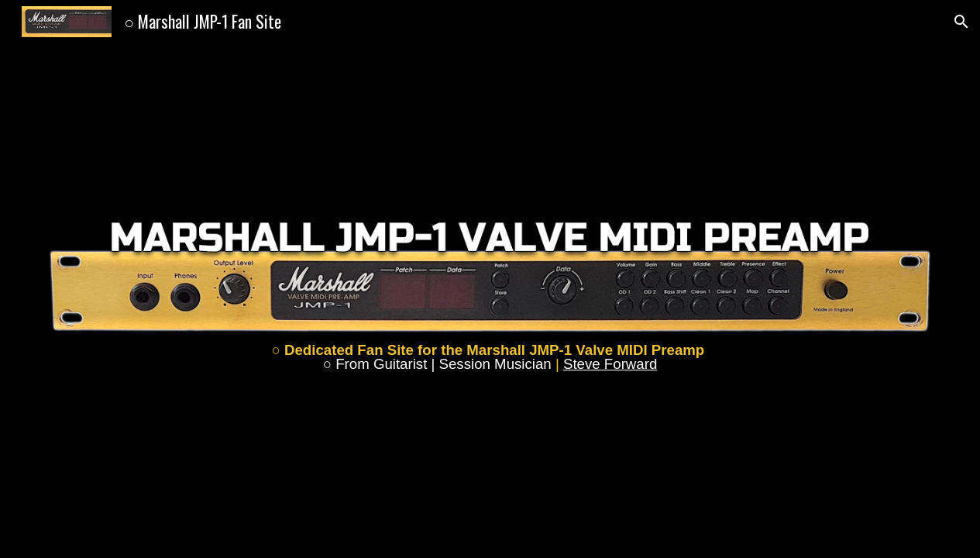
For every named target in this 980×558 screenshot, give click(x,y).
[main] (490, 358)
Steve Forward (610, 364)
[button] (961, 22)
